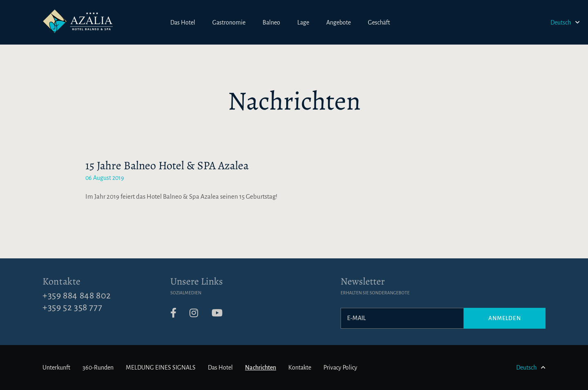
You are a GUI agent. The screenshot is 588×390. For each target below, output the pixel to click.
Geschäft (379, 22)
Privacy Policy (340, 368)
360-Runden (98, 368)
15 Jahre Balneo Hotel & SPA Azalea (167, 166)
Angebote (339, 22)
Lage (303, 22)
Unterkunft (56, 368)
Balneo (271, 22)
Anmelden (505, 318)
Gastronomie (229, 22)
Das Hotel (183, 22)
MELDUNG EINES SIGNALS (161, 368)
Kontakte (62, 281)
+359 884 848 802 (77, 296)
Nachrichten (261, 368)
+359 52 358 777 (72, 307)
